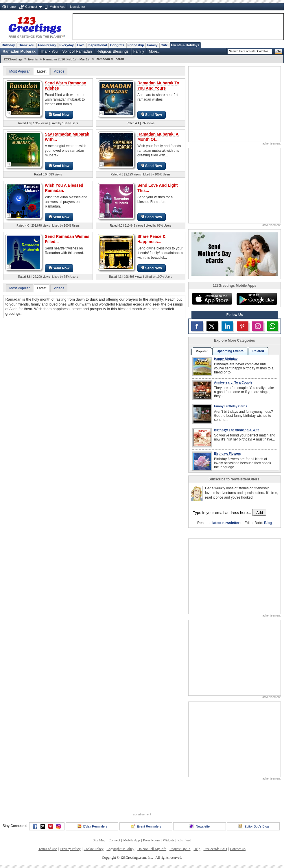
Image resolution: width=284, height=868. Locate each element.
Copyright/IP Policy (120, 849)
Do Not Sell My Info (152, 849)
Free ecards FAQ (215, 849)
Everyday (67, 45)
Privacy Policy (70, 849)
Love (81, 45)
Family (152, 45)
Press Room (152, 840)
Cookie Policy (93, 849)
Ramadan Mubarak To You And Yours (158, 86)
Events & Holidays (185, 45)
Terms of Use (48, 849)
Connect (31, 7)
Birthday (8, 45)
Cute (164, 45)
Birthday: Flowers (227, 454)
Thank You (26, 45)
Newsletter (78, 7)
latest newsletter (226, 523)
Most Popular (20, 71)
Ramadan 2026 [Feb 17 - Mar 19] (67, 59)
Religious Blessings (113, 51)
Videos (59, 71)
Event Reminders (146, 826)
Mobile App (58, 7)
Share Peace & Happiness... (151, 239)
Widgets (169, 840)
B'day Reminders (92, 826)
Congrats (117, 45)
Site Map (99, 840)
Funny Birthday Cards (231, 406)
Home (11, 7)
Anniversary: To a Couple (233, 382)
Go (279, 51)
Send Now (59, 115)
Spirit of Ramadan (77, 51)
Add (260, 513)
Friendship (136, 45)
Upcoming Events (230, 351)
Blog (268, 523)
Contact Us (238, 849)
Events (33, 59)
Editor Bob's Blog (253, 826)
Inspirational (97, 45)
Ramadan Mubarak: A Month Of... (158, 137)
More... (154, 51)
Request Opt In (180, 849)
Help (197, 849)
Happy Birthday (226, 359)
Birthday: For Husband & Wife (237, 430)
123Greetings (13, 59)
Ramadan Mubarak (19, 51)
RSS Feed (184, 840)
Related (258, 351)
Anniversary (47, 45)
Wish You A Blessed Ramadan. (64, 188)
